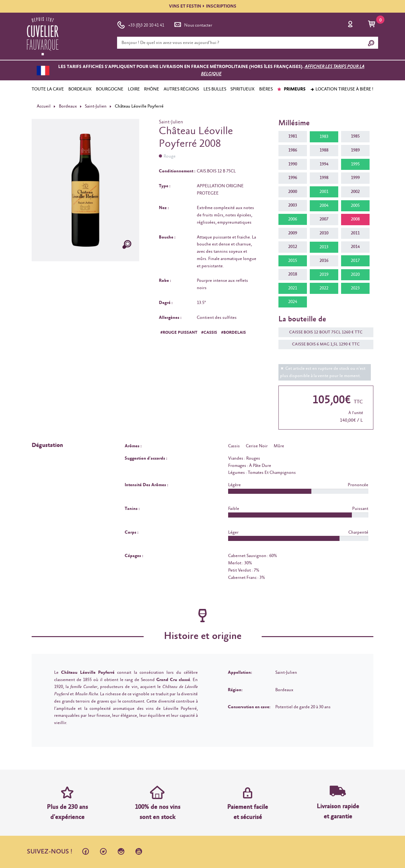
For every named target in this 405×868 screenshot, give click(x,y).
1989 (355, 150)
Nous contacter (193, 24)
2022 (324, 288)
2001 (324, 192)
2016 (324, 261)
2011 (355, 233)
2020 (355, 275)
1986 (293, 150)
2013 (324, 247)
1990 (293, 164)
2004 (324, 206)
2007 (324, 219)
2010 (324, 233)
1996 (293, 178)
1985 (355, 136)
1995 (355, 164)
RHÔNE (152, 89)
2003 (293, 205)
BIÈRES (266, 89)
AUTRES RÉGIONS (181, 89)
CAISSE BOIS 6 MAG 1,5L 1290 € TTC (323, 344)
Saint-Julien (96, 106)
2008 (355, 219)
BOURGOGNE (110, 89)
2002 (355, 192)
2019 (324, 275)
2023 (355, 288)
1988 (324, 150)
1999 (355, 178)
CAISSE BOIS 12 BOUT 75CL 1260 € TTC (323, 332)
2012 (293, 247)
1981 (293, 136)
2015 (293, 261)
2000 (293, 192)
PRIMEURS (291, 89)
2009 (293, 233)
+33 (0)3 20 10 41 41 (141, 24)
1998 (324, 178)
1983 (324, 137)
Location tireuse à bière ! (342, 89)
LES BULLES (215, 89)
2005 (355, 206)
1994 (324, 164)
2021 (293, 288)
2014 (355, 247)
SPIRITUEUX (243, 89)
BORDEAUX (80, 89)
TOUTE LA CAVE (48, 89)
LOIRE (134, 89)
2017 (355, 261)
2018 (293, 274)
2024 (293, 302)
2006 (293, 219)
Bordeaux (68, 106)
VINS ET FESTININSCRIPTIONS (203, 6)
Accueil (44, 106)
